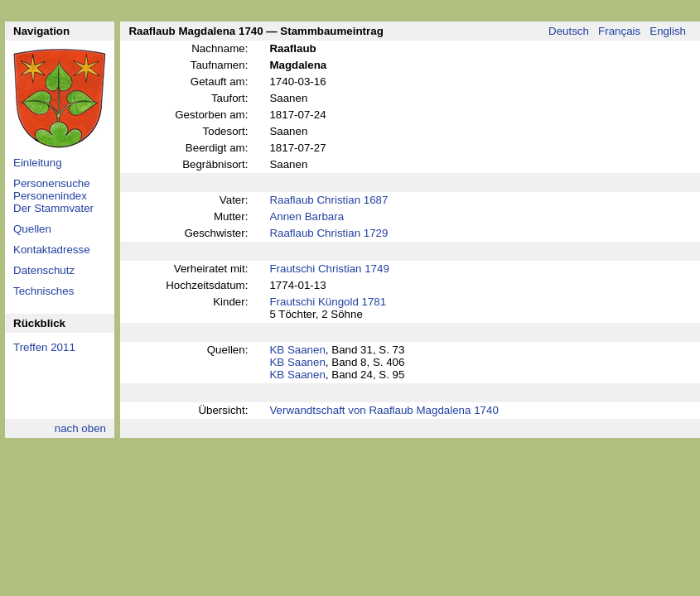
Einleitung (38, 163)
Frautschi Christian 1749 (329, 269)
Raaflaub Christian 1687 (328, 200)
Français (619, 31)
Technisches (43, 291)
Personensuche (52, 183)
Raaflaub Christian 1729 (328, 233)
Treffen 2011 (44, 347)
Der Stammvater (53, 208)
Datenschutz (44, 270)
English (668, 31)
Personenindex (50, 196)
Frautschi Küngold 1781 (328, 302)
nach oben (80, 428)
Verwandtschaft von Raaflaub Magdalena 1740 (384, 410)
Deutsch (569, 31)
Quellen (32, 229)
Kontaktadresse (52, 250)
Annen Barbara (307, 216)
